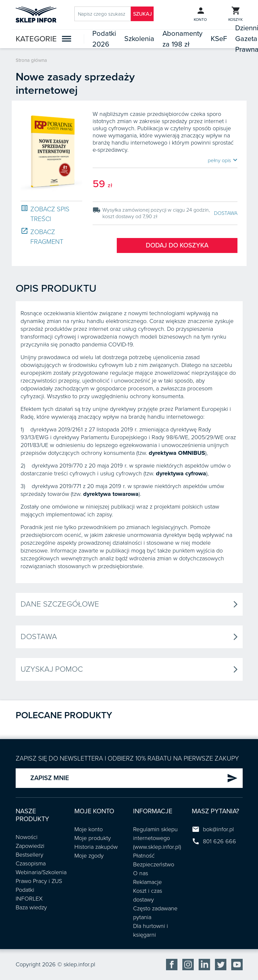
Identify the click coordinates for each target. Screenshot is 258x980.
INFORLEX (29, 899)
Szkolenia (139, 39)
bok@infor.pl (218, 829)
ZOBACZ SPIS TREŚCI (45, 214)
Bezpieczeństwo (154, 864)
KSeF (219, 39)
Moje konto (89, 829)
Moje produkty (93, 838)
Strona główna (31, 60)
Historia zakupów (96, 847)
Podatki (25, 890)
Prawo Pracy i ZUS (39, 881)
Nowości (27, 837)
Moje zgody (89, 856)
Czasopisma (31, 863)
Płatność (144, 856)
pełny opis (223, 160)
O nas (141, 873)
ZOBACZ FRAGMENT (42, 237)
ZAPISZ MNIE (134, 778)
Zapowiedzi (30, 846)
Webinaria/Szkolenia (41, 872)
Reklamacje (147, 882)
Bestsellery (30, 855)
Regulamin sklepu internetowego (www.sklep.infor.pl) (157, 838)
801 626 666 (220, 841)
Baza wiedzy (31, 907)
